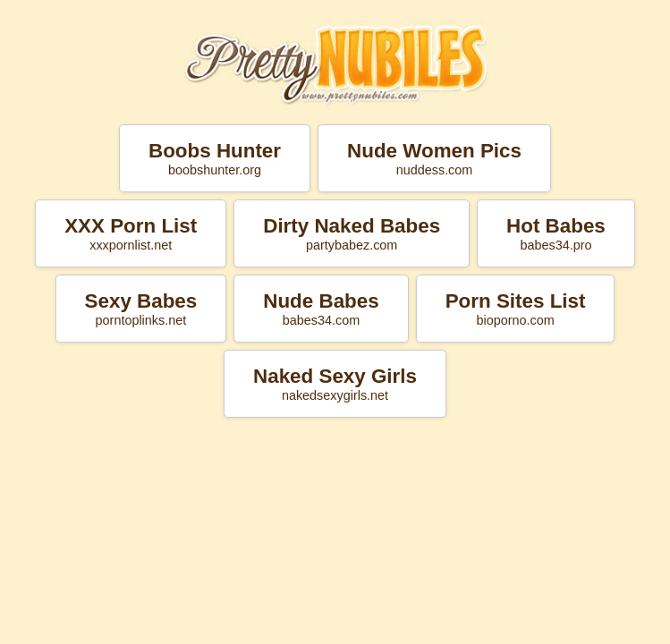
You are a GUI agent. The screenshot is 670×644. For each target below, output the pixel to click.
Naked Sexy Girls (335, 384)
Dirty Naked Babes (352, 233)
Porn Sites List (516, 309)
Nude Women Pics (434, 158)
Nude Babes (321, 309)
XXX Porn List (131, 233)
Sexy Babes (141, 309)
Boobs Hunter (215, 158)
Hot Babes (556, 233)
